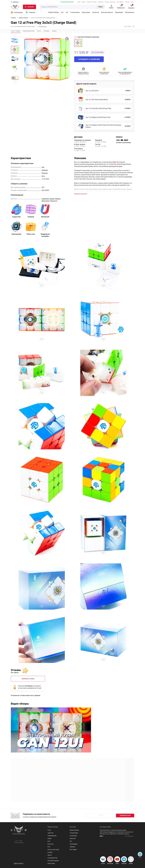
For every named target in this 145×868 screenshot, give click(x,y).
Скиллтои (96, 12)
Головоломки (75, 12)
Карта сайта (51, 863)
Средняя (45, 170)
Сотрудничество (53, 858)
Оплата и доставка (110, 2)
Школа (50, 855)
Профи (52, 199)
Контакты (101, 2)
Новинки (32, 12)
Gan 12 (116, 162)
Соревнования (52, 836)
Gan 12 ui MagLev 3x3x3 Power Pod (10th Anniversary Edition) (103, 126)
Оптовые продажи (53, 861)
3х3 (67, 12)
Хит (71, 841)
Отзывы (127, 2)
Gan (43, 167)
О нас (79, 2)
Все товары (73, 850)
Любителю (45, 199)
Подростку (54, 201)
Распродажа (18, 12)
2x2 (62, 12)
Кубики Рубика (54, 12)
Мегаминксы (130, 12)
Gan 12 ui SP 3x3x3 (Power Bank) (97, 100)
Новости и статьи (92, 2)
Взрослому (45, 201)
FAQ (49, 847)
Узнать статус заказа (68, 2)
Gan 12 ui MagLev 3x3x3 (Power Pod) (98, 117)
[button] (100, 836)
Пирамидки (119, 12)
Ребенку (58, 199)
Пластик (45, 173)
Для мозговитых (107, 12)
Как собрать (120, 2)
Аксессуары (86, 12)
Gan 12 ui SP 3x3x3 (92, 91)
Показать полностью (81, 194)
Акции (84, 2)
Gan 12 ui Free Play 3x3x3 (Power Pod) (98, 108)
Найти (101, 7)
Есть (43, 176)
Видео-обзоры (20, 704)
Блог (49, 841)
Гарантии (50, 833)
